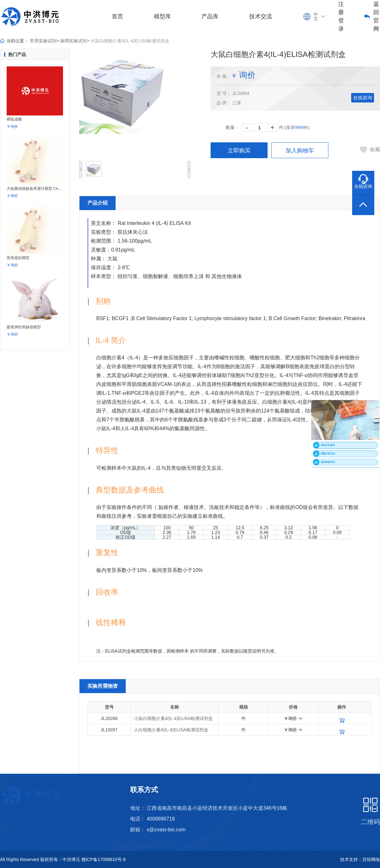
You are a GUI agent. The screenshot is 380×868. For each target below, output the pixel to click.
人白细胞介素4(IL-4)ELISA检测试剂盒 (171, 730)
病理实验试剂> (75, 41)
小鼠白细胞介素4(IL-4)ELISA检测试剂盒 (173, 718)
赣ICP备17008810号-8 (104, 859)
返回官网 (376, 16)
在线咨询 (363, 98)
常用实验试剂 (43, 41)
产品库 (210, 16)
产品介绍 (98, 203)
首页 (117, 16)
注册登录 (341, 16)
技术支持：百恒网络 (360, 859)
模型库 (162, 16)
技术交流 (261, 16)
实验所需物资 (103, 686)
